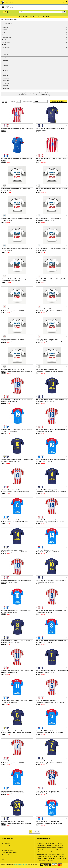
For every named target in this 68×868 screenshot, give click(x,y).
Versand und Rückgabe (8, 846)
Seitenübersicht (6, 857)
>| (38, 832)
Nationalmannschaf (7, 37)
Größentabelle (6, 848)
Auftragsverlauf (6, 73)
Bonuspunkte (6, 78)
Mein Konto (5, 65)
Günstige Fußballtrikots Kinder (21, 864)
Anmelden (5, 58)
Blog (3, 859)
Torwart (4, 40)
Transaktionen (6, 83)
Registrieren (6, 60)
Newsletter (5, 86)
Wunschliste (5, 71)
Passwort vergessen (7, 63)
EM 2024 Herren (6, 45)
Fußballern (5, 30)
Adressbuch (5, 68)
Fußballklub (5, 27)
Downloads (5, 76)
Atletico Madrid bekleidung (12, 19)
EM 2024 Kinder (6, 42)
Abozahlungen (6, 88)
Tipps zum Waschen (7, 850)
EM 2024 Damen (6, 47)
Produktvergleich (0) (58, 101)
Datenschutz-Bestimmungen (9, 853)
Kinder (4, 32)
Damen (4, 35)
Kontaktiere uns (6, 844)
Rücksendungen (7, 81)
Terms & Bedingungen (8, 855)
